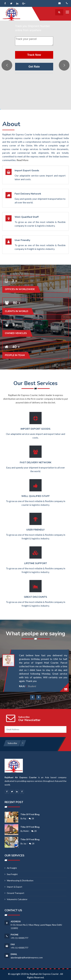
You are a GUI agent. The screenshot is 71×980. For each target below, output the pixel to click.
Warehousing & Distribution (20, 880)
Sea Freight (12, 874)
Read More (22, 160)
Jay (25, 844)
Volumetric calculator (17, 899)
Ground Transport (16, 893)
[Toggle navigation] (67, 12)
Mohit (26, 831)
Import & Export (15, 887)
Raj (25, 819)
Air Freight (12, 868)
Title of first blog (30, 814)
